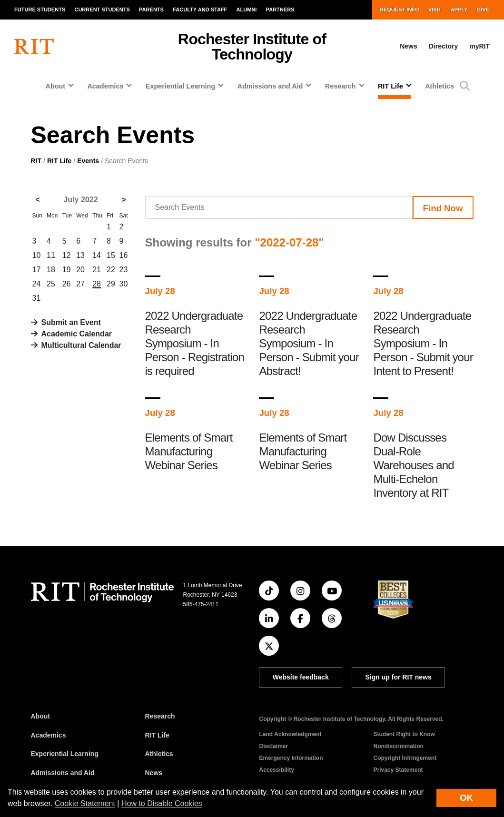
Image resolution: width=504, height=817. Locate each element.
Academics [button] (105, 86)
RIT (36, 161)
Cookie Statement (85, 803)
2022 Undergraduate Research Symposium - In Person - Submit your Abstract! (309, 343)
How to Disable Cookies (162, 803)
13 (80, 255)
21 (97, 270)
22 (111, 270)
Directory (443, 46)
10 (37, 255)
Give (483, 10)
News (409, 46)
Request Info (400, 10)
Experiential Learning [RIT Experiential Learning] (65, 754)
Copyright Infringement (405, 758)
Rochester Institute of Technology (252, 47)
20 (80, 270)
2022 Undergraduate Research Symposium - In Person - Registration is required (195, 343)
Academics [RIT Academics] (49, 735)
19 (67, 270)
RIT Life (59, 161)
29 (111, 284)
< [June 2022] (38, 200)
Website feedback (301, 677)
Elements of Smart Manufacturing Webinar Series (189, 451)
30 (124, 284)
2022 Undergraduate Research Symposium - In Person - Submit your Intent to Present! (423, 343)
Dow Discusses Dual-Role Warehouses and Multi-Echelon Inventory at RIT (413, 465)
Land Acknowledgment (291, 734)
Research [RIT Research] (160, 716)
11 (51, 255)
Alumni (247, 10)
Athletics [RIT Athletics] (159, 754)
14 (97, 255)
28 (97, 284)
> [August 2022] (124, 200)
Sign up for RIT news (399, 677)
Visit (435, 10)
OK (466, 798)
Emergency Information (291, 758)
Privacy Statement (398, 770)
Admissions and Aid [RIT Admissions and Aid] (63, 773)
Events (88, 161)
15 (111, 255)
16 (124, 255)
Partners (280, 10)
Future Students (40, 10)
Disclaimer (274, 746)
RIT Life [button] (390, 86)
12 (67, 255)
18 (51, 270)
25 (51, 284)
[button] (465, 86)
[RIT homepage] (34, 47)
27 (80, 284)
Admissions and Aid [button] (270, 86)
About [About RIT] (40, 716)
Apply (459, 10)
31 (37, 298)
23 (124, 270)
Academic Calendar (77, 334)
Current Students (102, 10)
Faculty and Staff (200, 10)
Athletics (440, 86)
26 (67, 284)
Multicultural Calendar (81, 345)
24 (37, 284)
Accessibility (277, 770)
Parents (151, 10)
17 (37, 270)
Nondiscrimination (399, 746)
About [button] (55, 86)
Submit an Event (71, 322)
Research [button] (341, 86)
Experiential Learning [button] (180, 86)
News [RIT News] (154, 773)
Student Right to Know (404, 734)
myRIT (479, 46)
